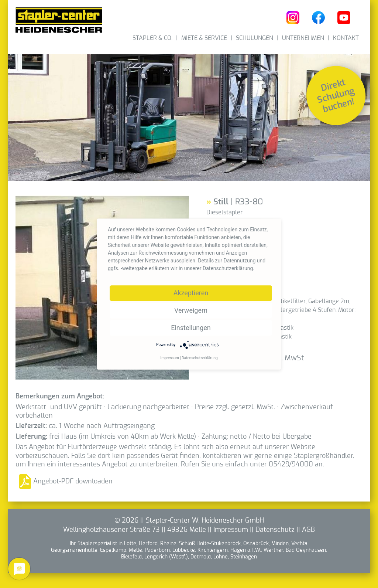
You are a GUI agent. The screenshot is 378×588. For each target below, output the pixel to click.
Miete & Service (204, 38)
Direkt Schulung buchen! (336, 96)
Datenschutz (275, 530)
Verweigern (191, 310)
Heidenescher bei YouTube (344, 18)
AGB (308, 530)
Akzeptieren (191, 293)
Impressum (231, 530)
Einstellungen (191, 328)
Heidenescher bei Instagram (293, 18)
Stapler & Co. (152, 38)
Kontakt (346, 38)
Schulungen (255, 38)
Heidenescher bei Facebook (318, 18)
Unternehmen (303, 38)
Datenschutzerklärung (200, 358)
